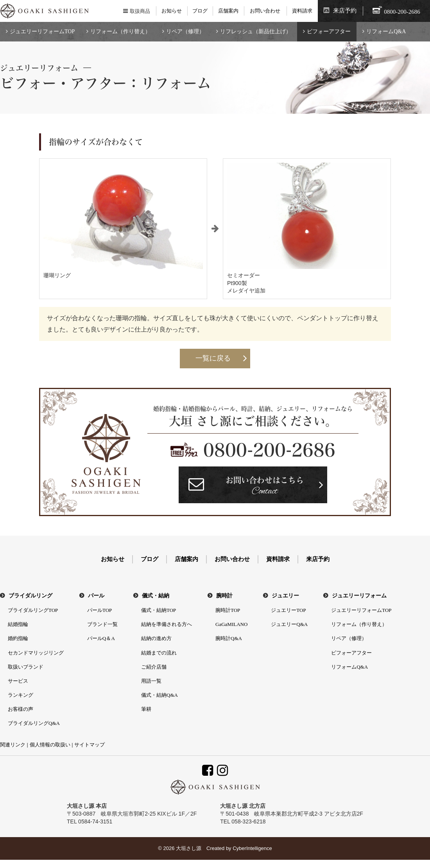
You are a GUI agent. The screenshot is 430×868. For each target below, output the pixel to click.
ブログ (200, 11)
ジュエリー (285, 596)
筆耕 (146, 709)
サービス (18, 681)
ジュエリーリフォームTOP (42, 31)
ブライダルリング (30, 596)
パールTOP (99, 610)
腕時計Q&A (229, 638)
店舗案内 (228, 11)
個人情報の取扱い (50, 745)
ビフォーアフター (329, 31)
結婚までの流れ (159, 653)
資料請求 (302, 11)
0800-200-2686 (269, 450)
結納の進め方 (156, 638)
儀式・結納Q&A (159, 695)
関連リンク (13, 745)
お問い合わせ (265, 11)
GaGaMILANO (231, 624)
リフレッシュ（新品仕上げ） (256, 31)
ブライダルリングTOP (33, 610)
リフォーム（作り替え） (120, 31)
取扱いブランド (26, 667)
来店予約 (345, 11)
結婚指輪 (18, 624)
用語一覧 (151, 681)
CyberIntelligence (252, 848)
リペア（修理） (185, 31)
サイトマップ (90, 745)
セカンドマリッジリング (36, 653)
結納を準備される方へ (167, 624)
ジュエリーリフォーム (359, 596)
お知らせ (172, 11)
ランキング (21, 695)
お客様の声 (21, 709)
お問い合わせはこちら (265, 487)
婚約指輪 (18, 638)
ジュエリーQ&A (289, 624)
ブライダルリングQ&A (34, 723)
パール (96, 596)
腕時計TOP (228, 610)
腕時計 (224, 596)
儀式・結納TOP (159, 610)
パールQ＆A (101, 638)
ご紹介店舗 (154, 667)
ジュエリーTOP (288, 610)
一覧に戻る (213, 358)
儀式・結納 (156, 596)
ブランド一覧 (102, 624)
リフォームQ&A (386, 31)
